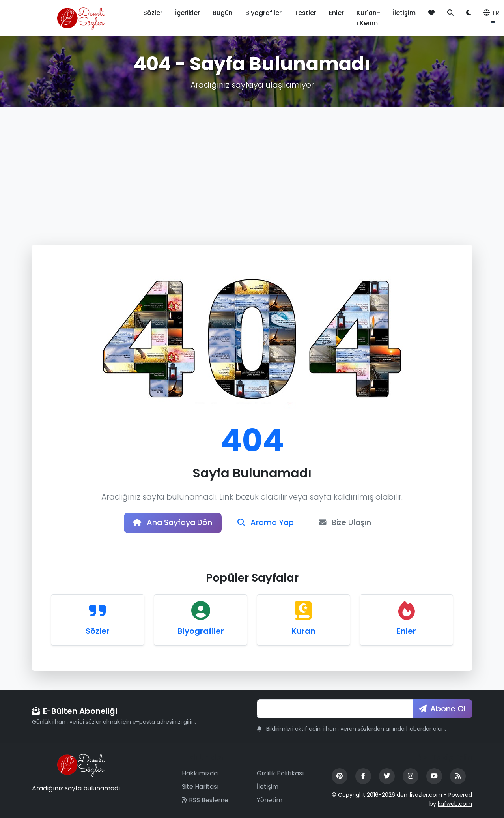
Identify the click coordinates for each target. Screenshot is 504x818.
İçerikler (188, 13)
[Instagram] (411, 777)
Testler (305, 13)
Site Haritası (200, 787)
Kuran (303, 631)
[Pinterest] (340, 777)
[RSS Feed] (458, 777)
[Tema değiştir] (469, 13)
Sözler (153, 13)
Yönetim (270, 800)
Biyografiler (263, 13)
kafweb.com (455, 804)
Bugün (223, 13)
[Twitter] (387, 777)
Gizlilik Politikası (280, 774)
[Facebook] (363, 777)
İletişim (404, 13)
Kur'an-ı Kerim (368, 18)
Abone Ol (442, 709)
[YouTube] (434, 777)
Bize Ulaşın (348, 523)
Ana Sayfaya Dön (171, 523)
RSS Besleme (205, 800)
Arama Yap (267, 523)
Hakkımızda (200, 774)
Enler (336, 13)
